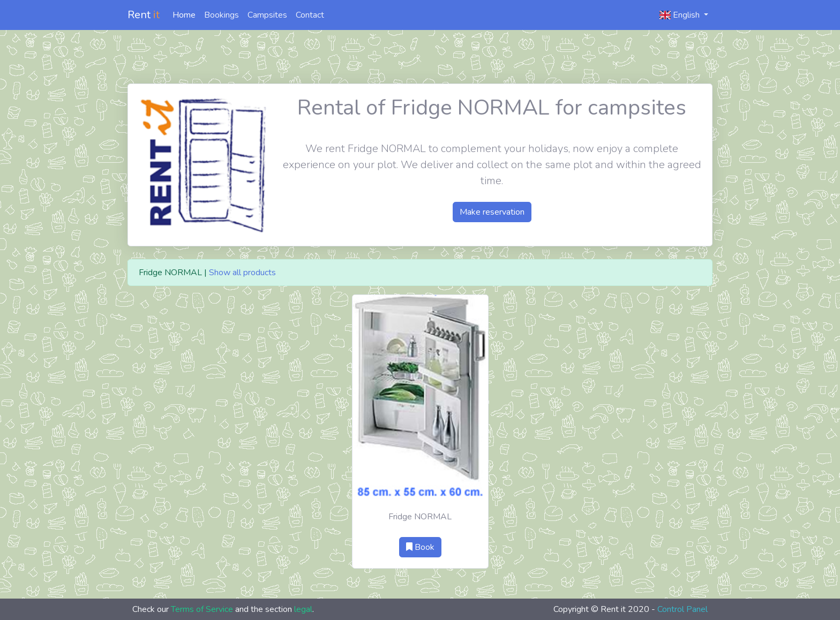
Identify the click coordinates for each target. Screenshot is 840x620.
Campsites (267, 15)
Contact (310, 15)
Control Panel (682, 609)
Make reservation (492, 212)
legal (303, 609)
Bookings (222, 15)
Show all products (242, 273)
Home (184, 15)
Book (420, 547)
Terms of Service (202, 609)
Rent (144, 15)
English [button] (681, 15)
